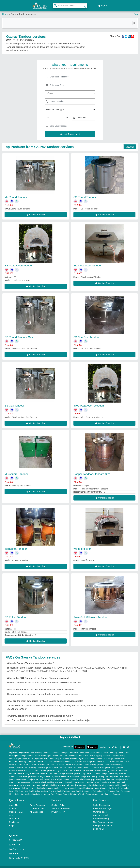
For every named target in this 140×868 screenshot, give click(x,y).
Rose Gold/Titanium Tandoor (91, 614)
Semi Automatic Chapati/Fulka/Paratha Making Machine (87, 785)
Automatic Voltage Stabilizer (61, 770)
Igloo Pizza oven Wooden (89, 403)
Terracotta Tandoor (16, 546)
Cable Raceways (22, 779)
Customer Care (16, 809)
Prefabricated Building (87, 762)
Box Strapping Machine (100, 753)
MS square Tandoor (16, 471)
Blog (11, 812)
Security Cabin (25, 759)
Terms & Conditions (61, 805)
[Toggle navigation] (134, 20)
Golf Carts (38, 791)
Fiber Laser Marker (122, 773)
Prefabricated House (18, 765)
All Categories (36, 809)
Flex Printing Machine (58, 768)
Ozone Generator (114, 791)
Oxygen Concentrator (95, 791)
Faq (136, 11)
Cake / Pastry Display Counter (99, 773)
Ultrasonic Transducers (74, 779)
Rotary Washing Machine (106, 768)
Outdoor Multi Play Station (78, 750)
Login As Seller (100, 826)
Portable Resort (98, 759)
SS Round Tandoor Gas (19, 334)
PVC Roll (55, 776)
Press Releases (37, 802)
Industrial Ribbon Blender (36, 753)
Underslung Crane (83, 770)
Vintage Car (49, 791)
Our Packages (100, 809)
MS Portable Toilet (82, 759)
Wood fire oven (82, 546)
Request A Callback (70, 734)
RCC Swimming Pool (71, 788)
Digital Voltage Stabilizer (37, 770)
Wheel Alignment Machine (50, 785)
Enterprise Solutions (103, 822)
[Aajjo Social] (113, 744)
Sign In (103, 4)
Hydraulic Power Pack (19, 768)
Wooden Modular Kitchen (87, 782)
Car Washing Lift (16, 785)
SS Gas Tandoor (14, 403)
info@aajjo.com (16, 846)
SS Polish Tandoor (16, 614)
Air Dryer (71, 782)
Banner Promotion (102, 812)
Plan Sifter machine (110, 776)
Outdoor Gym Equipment (119, 788)
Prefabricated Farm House (60, 759)
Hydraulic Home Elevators (46, 756)
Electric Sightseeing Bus (21, 791)
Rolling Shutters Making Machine (115, 782)
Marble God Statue (41, 776)
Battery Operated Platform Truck (70, 791)
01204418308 (16, 837)
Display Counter (26, 756)
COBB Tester (22, 773)
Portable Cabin (58, 750)
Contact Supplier (36, 212)
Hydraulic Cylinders (115, 765)
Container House (55, 765)
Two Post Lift (31, 785)
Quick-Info (14, 816)
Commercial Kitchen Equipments (85, 776)
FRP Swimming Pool (24, 788)
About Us (13, 802)
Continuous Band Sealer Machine (101, 779)
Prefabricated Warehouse (109, 762)
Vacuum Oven (70, 765)
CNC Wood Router (38, 768)
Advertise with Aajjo (102, 805)
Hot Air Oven (83, 765)
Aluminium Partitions (58, 753)
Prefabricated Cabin (46, 762)
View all (130, 144)
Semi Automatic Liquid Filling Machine (49, 782)
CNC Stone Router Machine (81, 768)
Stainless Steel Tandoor (88, 263)
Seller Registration (102, 802)
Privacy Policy (58, 809)
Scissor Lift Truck (103, 756)
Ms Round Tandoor (16, 194)
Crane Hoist (112, 770)
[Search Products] (54, 4)
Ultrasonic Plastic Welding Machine (47, 779)
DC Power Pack (98, 765)
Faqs (11, 822)
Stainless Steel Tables (78, 753)
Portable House (40, 759)
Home (5, 11)
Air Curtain (65, 776)
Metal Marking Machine (20, 776)
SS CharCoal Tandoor (86, 334)
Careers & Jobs (37, 805)
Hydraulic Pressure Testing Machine (68, 773)
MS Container (30, 762)
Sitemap (13, 805)
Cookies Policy (58, 802)
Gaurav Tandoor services (23, 11)
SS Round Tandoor (85, 194)
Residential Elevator (68, 756)
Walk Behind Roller (99, 750)
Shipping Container (37, 765)
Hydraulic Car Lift (86, 756)
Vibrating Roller (116, 750)
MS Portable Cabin (115, 759)
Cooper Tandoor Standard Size (92, 471)
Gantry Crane (99, 770)
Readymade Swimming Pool (94, 788)
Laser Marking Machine (40, 750)
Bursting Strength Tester (40, 773)
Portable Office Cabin (66, 762)
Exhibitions (14, 819)
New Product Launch (103, 819)
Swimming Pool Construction (47, 788)
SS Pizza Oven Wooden (19, 263)
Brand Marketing (101, 816)
